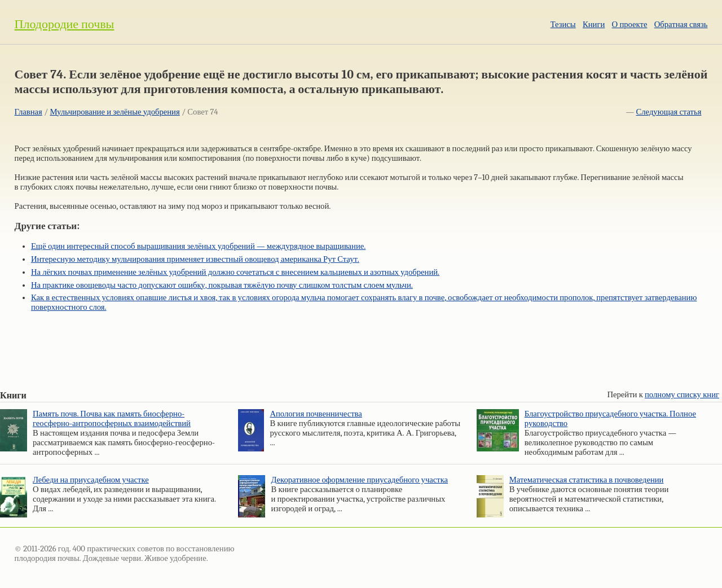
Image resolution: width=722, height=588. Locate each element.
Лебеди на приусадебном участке (91, 480)
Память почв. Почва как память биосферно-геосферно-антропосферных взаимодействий (112, 419)
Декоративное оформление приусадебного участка (359, 480)
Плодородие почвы (65, 24)
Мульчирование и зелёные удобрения (115, 112)
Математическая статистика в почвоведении (587, 480)
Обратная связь (681, 25)
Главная (28, 112)
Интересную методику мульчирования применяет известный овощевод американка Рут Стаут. (195, 259)
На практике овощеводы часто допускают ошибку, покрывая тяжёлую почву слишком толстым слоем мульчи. (222, 285)
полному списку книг (682, 395)
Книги (594, 25)
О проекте (630, 25)
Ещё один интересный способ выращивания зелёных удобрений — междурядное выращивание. (198, 246)
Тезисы (563, 25)
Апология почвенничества (316, 414)
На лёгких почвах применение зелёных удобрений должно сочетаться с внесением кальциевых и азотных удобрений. (235, 272)
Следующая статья (669, 112)
